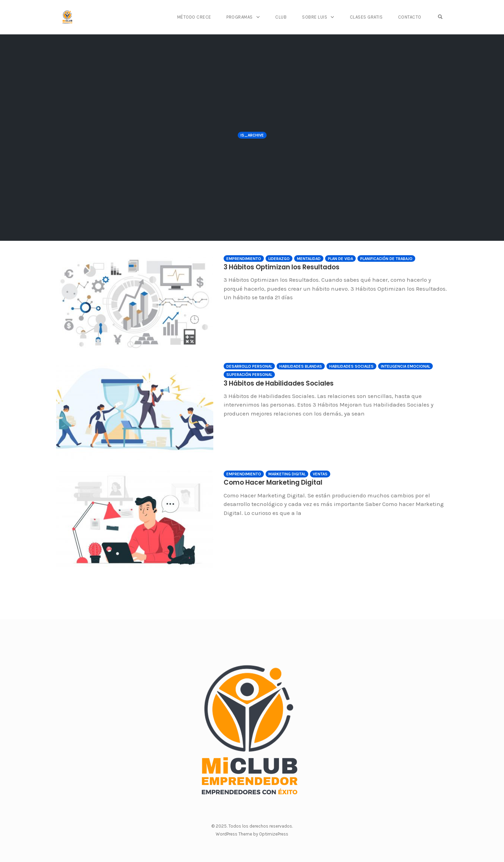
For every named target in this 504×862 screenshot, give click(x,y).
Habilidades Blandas (301, 366)
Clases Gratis (372, 17)
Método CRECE (207, 17)
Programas (251, 17)
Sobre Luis (323, 17)
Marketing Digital (287, 474)
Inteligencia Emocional (405, 366)
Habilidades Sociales (351, 366)
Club (291, 17)
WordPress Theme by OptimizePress (252, 834)
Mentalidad (309, 259)
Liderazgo (279, 259)
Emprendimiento (244, 259)
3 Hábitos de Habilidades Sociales (267, 383)
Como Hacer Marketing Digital (262, 482)
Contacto (414, 17)
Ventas (320, 474)
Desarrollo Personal (249, 366)
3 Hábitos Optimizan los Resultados (269, 267)
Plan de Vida (340, 259)
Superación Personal (249, 375)
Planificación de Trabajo (386, 259)
